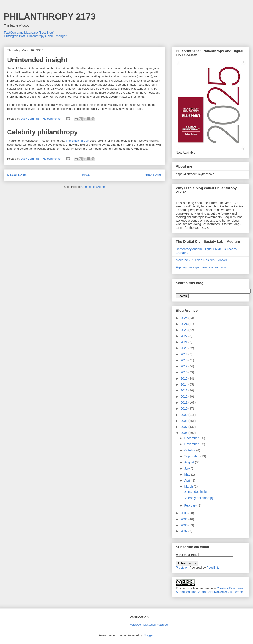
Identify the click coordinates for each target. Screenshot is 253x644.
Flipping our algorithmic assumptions (201, 267)
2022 (185, 336)
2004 (185, 519)
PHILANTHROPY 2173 (50, 16)
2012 (185, 397)
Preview (181, 568)
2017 (185, 366)
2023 (185, 330)
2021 (185, 342)
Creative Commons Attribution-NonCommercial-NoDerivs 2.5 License (210, 590)
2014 (185, 384)
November (192, 444)
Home (85, 175)
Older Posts (153, 175)
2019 (185, 354)
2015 (185, 378)
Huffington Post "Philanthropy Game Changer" (36, 36)
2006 (185, 433)
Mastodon (136, 625)
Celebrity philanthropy (42, 132)
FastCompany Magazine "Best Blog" (29, 33)
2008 (185, 421)
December (192, 438)
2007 (185, 427)
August (189, 462)
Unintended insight (37, 60)
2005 (185, 513)
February (191, 505)
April (188, 480)
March (189, 487)
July (187, 468)
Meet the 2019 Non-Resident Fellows (201, 260)
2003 (185, 525)
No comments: (52, 119)
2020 (185, 348)
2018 (185, 360)
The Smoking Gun (77, 141)
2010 (185, 409)
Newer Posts (17, 175)
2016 (185, 372)
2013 (185, 390)
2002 (185, 531)
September (192, 456)
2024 (185, 324)
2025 (185, 318)
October (190, 450)
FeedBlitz (213, 568)
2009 (185, 415)
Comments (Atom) (93, 187)
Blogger (148, 635)
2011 (185, 403)
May (188, 474)
